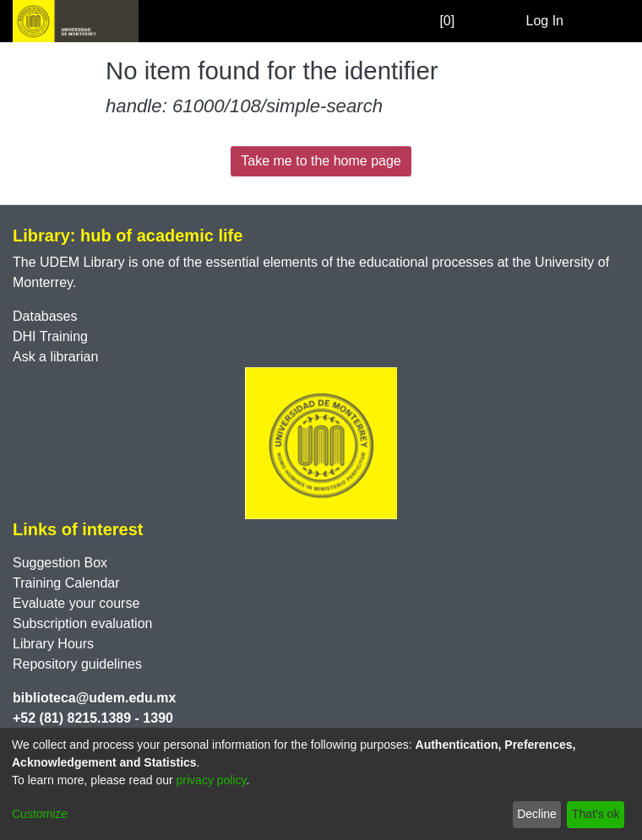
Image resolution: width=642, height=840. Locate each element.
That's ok (596, 814)
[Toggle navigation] (606, 21)
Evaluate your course (76, 603)
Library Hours (53, 644)
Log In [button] (546, 21)
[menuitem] (511, 21)
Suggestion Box (60, 563)
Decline (537, 814)
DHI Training (50, 336)
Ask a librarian (55, 357)
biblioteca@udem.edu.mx (94, 698)
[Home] (76, 21)
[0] (430, 21)
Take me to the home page (321, 161)
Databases (45, 316)
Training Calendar (66, 583)
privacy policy (212, 780)
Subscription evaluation (82, 623)
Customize (40, 814)
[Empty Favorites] (462, 22)
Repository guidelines (77, 664)
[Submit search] (486, 21)
